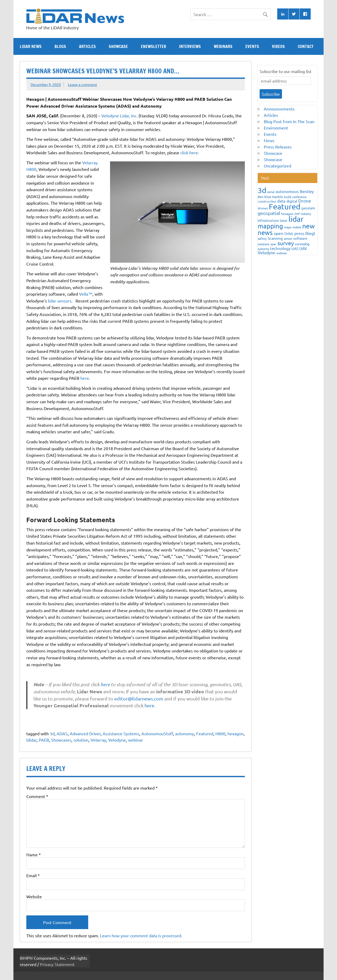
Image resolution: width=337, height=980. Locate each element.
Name (34, 854)
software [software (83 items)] (300, 238)
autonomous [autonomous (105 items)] (287, 191)
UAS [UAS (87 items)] (295, 248)
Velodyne (117, 740)
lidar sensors (60, 301)
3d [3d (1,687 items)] (262, 190)
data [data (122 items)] (281, 201)
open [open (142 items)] (279, 233)
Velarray (98, 740)
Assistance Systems (121, 733)
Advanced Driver (85, 733)
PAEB (44, 740)
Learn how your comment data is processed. (141, 935)
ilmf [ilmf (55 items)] (297, 214)
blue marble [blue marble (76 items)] (274, 197)
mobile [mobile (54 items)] (297, 227)
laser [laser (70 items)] (284, 220)
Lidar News (31, 46)
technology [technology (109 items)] (280, 248)
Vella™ (86, 294)
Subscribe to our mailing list (286, 71)
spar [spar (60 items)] (273, 244)
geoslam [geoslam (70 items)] (308, 208)
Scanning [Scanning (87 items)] (275, 238)
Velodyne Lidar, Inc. (119, 116)
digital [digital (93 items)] (292, 201)
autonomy (185, 733)
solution (81, 740)
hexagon (236, 733)
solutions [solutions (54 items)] (264, 244)
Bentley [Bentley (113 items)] (307, 191)
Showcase (118, 46)
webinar (135, 740)
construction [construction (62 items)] (267, 201)
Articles (87, 46)
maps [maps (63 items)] (288, 227)
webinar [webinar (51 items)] (282, 253)
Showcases (61, 740)
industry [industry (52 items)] (306, 214)
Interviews (190, 46)
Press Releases (278, 147)
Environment (276, 128)
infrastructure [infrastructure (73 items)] (268, 220)
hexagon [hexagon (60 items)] (287, 214)
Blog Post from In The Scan (289, 121)
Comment (37, 796)
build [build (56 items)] (288, 197)
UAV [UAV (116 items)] (303, 248)
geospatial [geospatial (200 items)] (269, 213)
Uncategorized (277, 166)
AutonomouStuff (157, 733)
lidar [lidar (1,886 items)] (296, 219)
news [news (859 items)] (265, 232)
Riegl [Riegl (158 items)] (310, 233)
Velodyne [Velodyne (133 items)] (267, 252)
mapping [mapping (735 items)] (270, 226)
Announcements (279, 109)
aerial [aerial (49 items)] (271, 192)
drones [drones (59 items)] (263, 208)
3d (52, 733)
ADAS (62, 733)
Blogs (60, 46)
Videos (278, 46)
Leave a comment (83, 84)
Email (33, 875)
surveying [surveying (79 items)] (302, 244)
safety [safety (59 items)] (262, 238)
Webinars (223, 46)
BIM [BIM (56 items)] (261, 197)
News (269, 140)
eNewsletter (153, 46)
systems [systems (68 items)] (263, 249)
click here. (190, 152)
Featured (205, 733)
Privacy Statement (57, 964)
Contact (306, 46)
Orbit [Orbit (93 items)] (289, 233)
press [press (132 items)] (299, 233)
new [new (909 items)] (308, 226)
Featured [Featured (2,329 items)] (285, 206)
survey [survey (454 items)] (286, 243)
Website (34, 896)
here (85, 378)
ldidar (31, 740)
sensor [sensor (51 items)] (288, 238)
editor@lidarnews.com (139, 698)
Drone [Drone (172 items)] (305, 201)
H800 (220, 733)
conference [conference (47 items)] (299, 197)
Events (252, 46)
